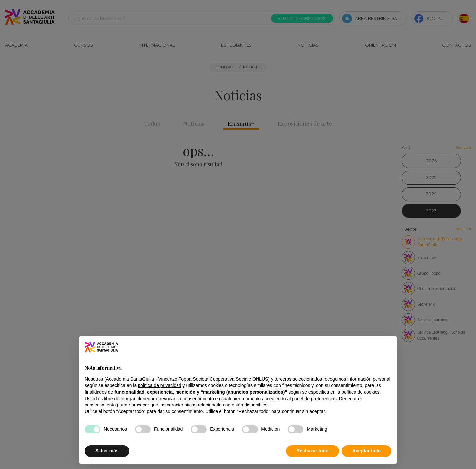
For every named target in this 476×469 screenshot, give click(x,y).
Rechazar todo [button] (312, 451)
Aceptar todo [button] (367, 451)
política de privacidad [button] (160, 385)
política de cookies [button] (360, 392)
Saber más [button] (107, 451)
